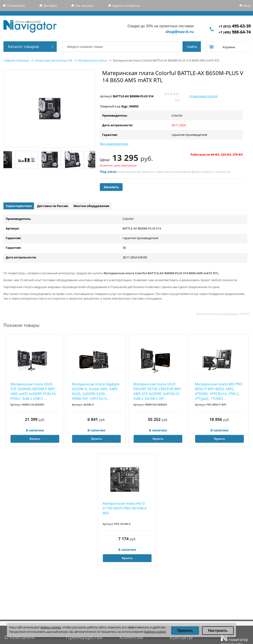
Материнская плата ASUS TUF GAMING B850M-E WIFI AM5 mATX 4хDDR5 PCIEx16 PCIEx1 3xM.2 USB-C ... (33, 391)
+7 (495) (235, 32)
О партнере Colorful (203, 96)
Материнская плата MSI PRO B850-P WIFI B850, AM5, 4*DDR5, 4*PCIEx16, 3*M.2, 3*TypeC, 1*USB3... (219, 391)
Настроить (218, 631)
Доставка (50, 6)
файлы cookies (51, 627)
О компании (16, 6)
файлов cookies (155, 632)
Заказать (111, 187)
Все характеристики (114, 144)
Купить (35, 439)
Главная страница (16, 60)
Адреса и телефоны (126, 6)
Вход (247, 6)
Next (92, 160)
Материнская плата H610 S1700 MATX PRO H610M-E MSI (125, 508)
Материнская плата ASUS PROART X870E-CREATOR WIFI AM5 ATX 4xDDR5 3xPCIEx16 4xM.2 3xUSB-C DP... (157, 391)
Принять (185, 631)
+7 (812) (235, 26)
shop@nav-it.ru (180, 32)
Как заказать (85, 6)
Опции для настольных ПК (53, 60)
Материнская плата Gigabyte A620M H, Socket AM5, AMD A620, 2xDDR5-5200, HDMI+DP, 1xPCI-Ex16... (96, 391)
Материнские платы (93, 60)
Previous (6, 160)
